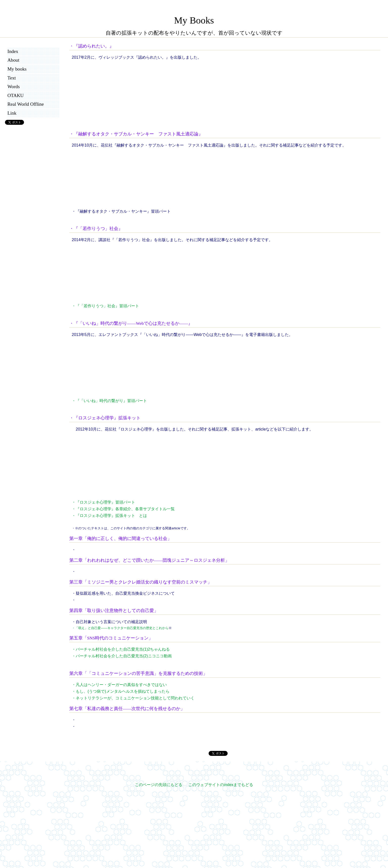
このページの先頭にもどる (159, 785)
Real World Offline (26, 104)
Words (14, 87)
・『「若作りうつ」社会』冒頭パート (105, 306)
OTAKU (16, 95)
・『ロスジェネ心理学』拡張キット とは (109, 516)
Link (12, 113)
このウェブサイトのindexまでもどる (221, 785)
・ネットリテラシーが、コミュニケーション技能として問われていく (133, 698)
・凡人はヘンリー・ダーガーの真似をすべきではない (119, 685)
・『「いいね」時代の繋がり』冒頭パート (109, 401)
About (13, 60)
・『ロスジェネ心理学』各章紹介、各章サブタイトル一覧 (123, 509)
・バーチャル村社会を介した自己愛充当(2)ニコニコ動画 (122, 656)
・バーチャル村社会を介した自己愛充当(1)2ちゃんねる (121, 649)
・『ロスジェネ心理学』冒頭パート (103, 502)
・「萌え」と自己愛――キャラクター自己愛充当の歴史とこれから (120, 628)
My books (17, 69)
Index (13, 51)
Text (12, 78)
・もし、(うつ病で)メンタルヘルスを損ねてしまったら (121, 691)
